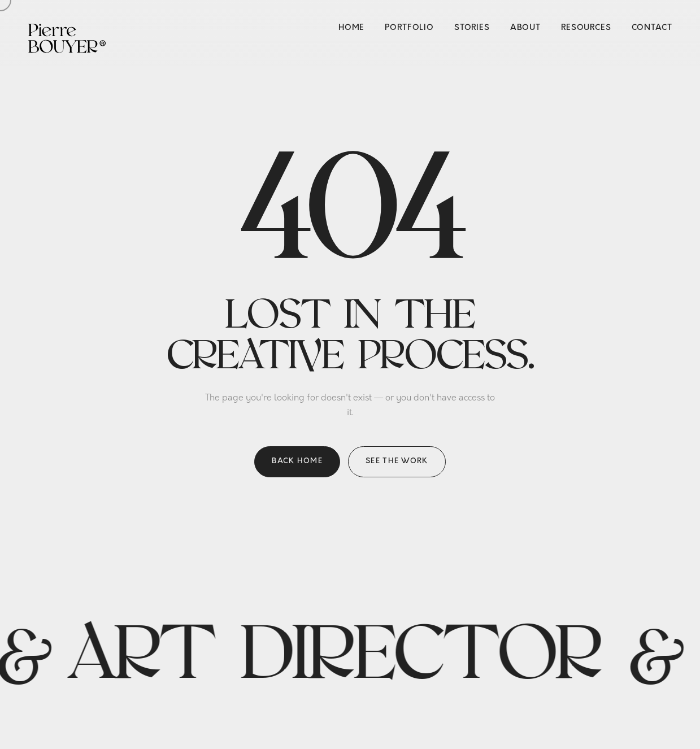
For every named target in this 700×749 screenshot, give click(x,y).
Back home (297, 461)
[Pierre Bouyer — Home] (67, 37)
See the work (397, 461)
